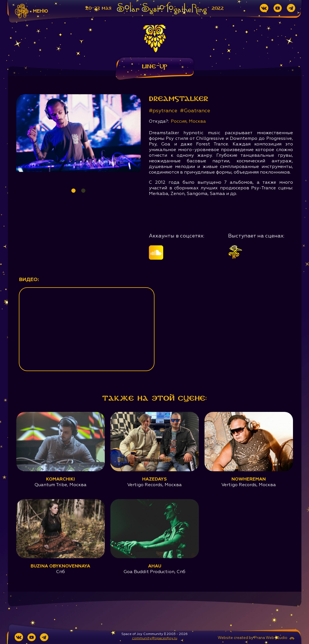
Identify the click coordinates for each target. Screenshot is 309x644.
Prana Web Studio (271, 638)
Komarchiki (61, 479)
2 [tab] (83, 191)
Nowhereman (249, 479)
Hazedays (154, 479)
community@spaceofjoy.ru (155, 638)
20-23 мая (98, 8)
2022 (218, 8)
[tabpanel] (79, 133)
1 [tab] (73, 191)
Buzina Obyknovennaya (60, 566)
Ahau (155, 566)
